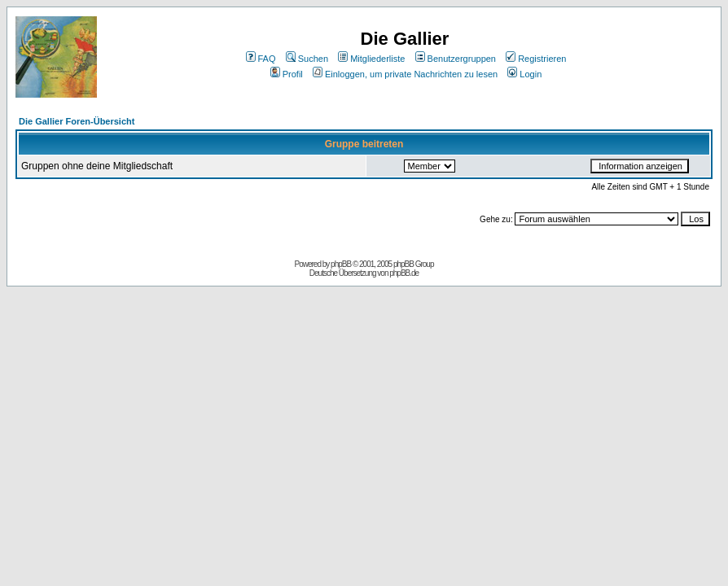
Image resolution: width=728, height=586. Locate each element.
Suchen (307, 59)
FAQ (261, 59)
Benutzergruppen (456, 59)
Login (524, 74)
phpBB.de (404, 273)
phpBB (341, 264)
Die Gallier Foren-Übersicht (77, 121)
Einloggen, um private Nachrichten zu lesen (405, 74)
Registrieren (536, 59)
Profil (287, 74)
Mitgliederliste (371, 59)
